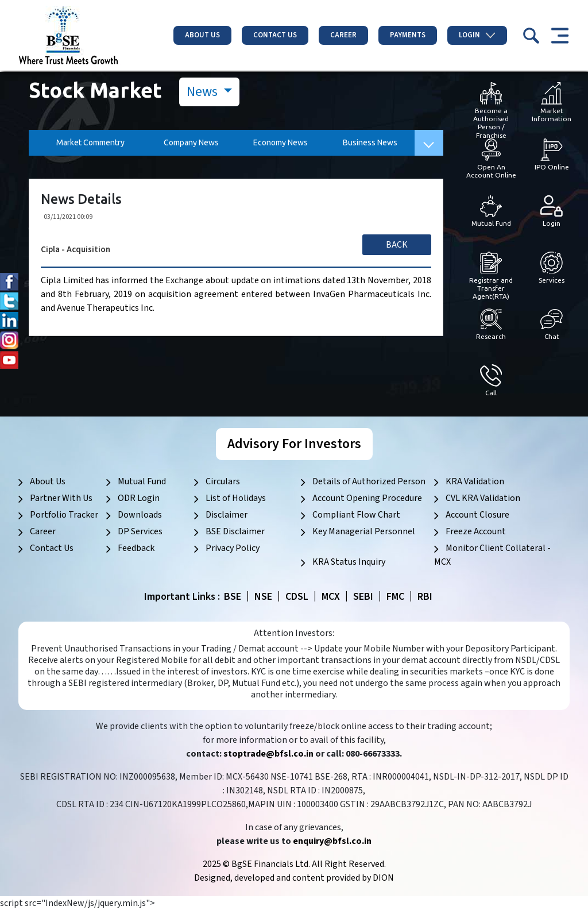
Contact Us (275, 35)
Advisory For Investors (294, 444)
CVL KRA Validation (483, 498)
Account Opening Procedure (367, 498)
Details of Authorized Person (369, 481)
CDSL (297, 597)
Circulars (223, 481)
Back (397, 245)
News (204, 92)
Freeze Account (476, 531)
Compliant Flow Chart (356, 515)
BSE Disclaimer (235, 531)
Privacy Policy (233, 548)
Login (477, 35)
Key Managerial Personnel (364, 531)
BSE (233, 597)
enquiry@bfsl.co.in (332, 841)
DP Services (140, 531)
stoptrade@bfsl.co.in (268, 754)
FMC (395, 597)
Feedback (136, 548)
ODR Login (139, 498)
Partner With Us (61, 498)
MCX (331, 597)
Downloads (140, 515)
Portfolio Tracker (64, 515)
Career (343, 35)
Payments (408, 35)
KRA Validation (475, 481)
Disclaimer (227, 515)
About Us (202, 35)
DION (383, 878)
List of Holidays (236, 498)
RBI (425, 597)
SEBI (363, 597)
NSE (263, 597)
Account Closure (477, 515)
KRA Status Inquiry (349, 562)
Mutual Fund (142, 481)
